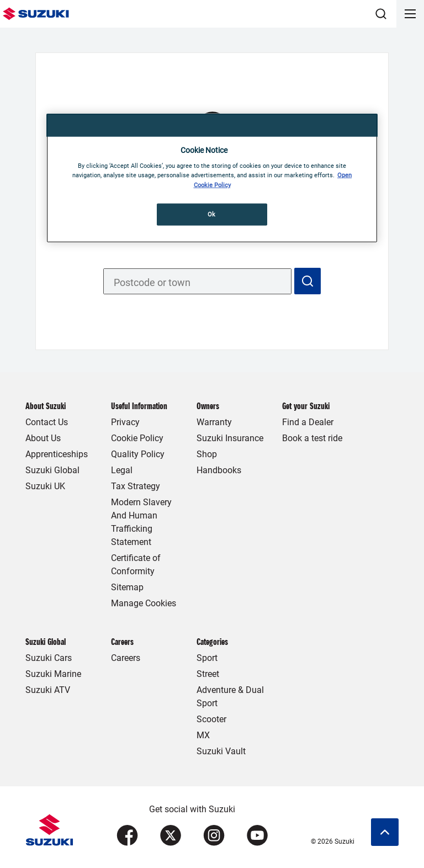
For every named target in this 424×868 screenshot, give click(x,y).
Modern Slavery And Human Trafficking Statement (141, 522)
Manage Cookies (144, 603)
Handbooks (219, 470)
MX (203, 735)
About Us (43, 438)
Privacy (125, 422)
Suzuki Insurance (230, 438)
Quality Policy (138, 454)
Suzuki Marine (53, 674)
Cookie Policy (137, 438)
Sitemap (127, 587)
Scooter (211, 719)
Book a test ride (312, 438)
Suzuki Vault (221, 751)
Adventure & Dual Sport (230, 697)
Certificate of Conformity (136, 565)
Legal (122, 470)
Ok (212, 214)
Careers (126, 658)
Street (208, 674)
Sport (207, 658)
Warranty (214, 422)
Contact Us (47, 422)
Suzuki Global (52, 470)
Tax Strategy (136, 486)
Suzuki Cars (49, 658)
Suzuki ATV (48, 690)
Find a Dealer (308, 422)
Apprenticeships (57, 454)
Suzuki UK (45, 486)
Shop (207, 454)
